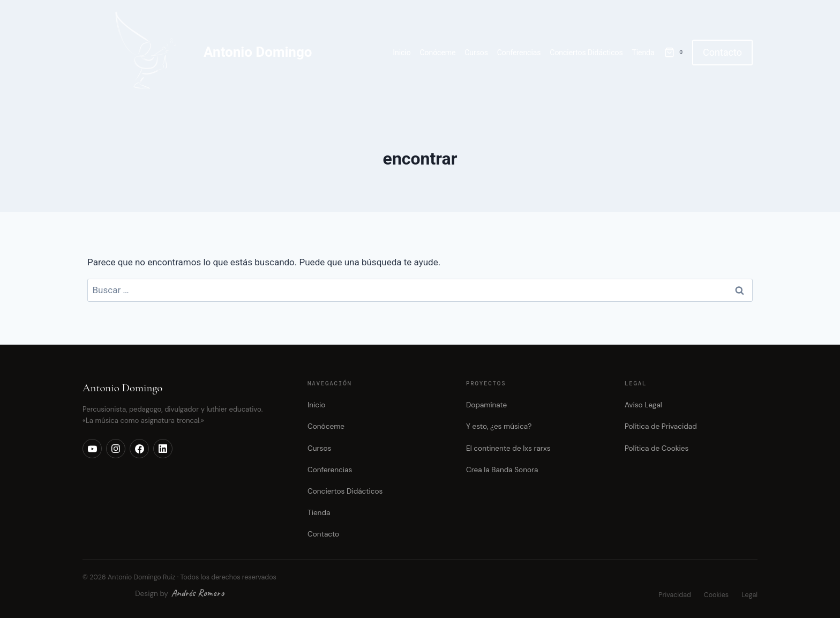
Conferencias (519, 53)
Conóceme (437, 53)
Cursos (476, 53)
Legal (749, 595)
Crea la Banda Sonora (502, 470)
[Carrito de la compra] (676, 52)
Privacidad (674, 595)
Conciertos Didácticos (586, 53)
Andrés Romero (198, 593)
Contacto (722, 52)
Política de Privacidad (661, 426)
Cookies (716, 595)
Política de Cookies (657, 448)
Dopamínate (486, 405)
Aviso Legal (643, 405)
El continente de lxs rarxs (508, 448)
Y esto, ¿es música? (499, 426)
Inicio (402, 53)
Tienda (643, 53)
